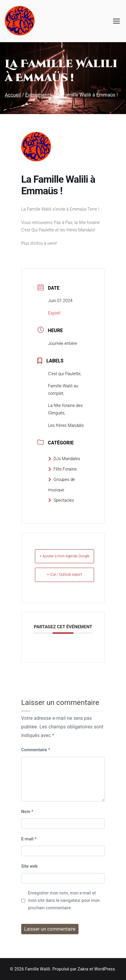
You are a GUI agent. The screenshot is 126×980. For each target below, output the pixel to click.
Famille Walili (38, 969)
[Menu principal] (116, 21)
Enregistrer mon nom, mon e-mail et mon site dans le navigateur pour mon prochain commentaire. (64, 900)
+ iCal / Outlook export (64, 575)
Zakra (83, 969)
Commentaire (36, 750)
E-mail (29, 839)
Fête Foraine (62, 469)
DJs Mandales (64, 459)
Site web (29, 866)
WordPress (104, 969)
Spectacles (61, 500)
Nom (27, 812)
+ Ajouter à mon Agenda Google (65, 556)
